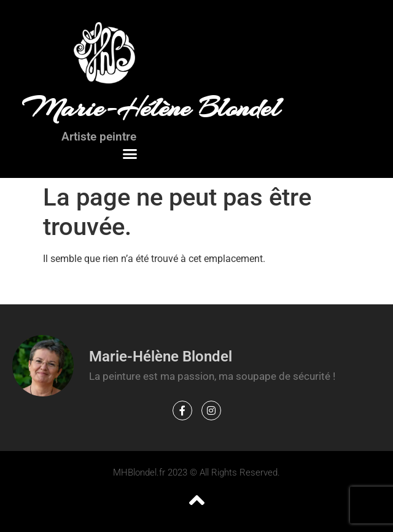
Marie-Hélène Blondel (151, 108)
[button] (130, 154)
